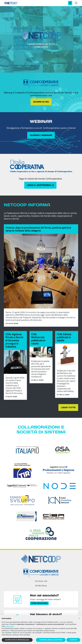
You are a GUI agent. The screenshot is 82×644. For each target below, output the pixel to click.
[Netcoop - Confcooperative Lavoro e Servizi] (16, 3)
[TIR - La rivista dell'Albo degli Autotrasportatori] (22, 471)
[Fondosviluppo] (22, 502)
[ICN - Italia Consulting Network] (60, 502)
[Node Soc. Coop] (60, 487)
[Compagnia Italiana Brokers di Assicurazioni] (54, 518)
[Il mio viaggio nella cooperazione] (41, 535)
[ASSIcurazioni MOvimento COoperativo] (27, 518)
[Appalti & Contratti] (22, 487)
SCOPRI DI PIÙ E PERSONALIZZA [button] (17, 640)
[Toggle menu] (76, 3)
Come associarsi (39, 605)
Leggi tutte (67, 409)
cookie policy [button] (9, 626)
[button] (79, 618)
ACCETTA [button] (73, 640)
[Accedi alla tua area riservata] (70, 3)
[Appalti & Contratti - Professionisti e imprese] (59, 471)
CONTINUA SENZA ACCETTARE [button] (51, 640)
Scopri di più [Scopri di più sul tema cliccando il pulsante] (41, 102)
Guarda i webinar (41, 136)
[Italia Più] (27, 451)
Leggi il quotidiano (40, 186)
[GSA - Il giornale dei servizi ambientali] (60, 451)
